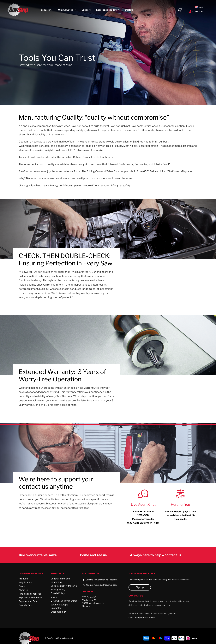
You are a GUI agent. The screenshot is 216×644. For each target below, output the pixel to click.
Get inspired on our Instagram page (102, 585)
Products (24, 579)
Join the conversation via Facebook (102, 580)
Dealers (129, 10)
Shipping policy (58, 612)
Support (86, 10)
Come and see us (93, 555)
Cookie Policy (58, 593)
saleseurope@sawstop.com (158, 605)
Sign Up (140, 587)
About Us (24, 590)
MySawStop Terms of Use (64, 601)
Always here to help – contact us (156, 555)
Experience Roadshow (108, 10)
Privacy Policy (58, 590)
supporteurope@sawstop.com (142, 617)
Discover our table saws (38, 555)
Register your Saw (28, 601)
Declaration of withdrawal (64, 586)
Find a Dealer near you (30, 594)
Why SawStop (26, 582)
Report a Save (26, 605)
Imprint (54, 597)
